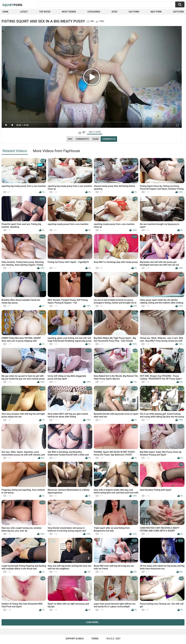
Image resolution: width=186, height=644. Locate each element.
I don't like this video (84, 133)
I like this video (80, 133)
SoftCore (178, 12)
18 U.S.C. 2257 (113, 639)
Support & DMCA (75, 639)
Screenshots (82, 139)
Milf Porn (156, 12)
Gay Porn (134, 12)
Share (96, 139)
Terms (95, 639)
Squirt (12, 5)
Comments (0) (109, 139)
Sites (114, 12)
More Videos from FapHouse (56, 151)
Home (5, 12)
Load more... (93, 622)
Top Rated (45, 12)
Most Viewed (69, 12)
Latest (24, 12)
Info (70, 139)
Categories (94, 12)
